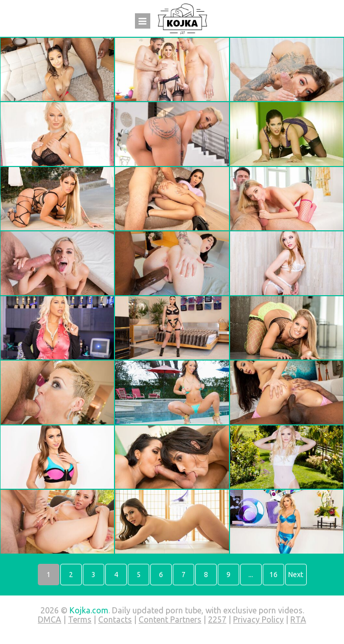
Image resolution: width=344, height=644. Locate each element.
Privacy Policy (258, 619)
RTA (298, 619)
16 (273, 575)
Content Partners (170, 619)
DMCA (50, 619)
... (251, 575)
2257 (217, 619)
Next (296, 575)
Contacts (115, 619)
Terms (80, 619)
